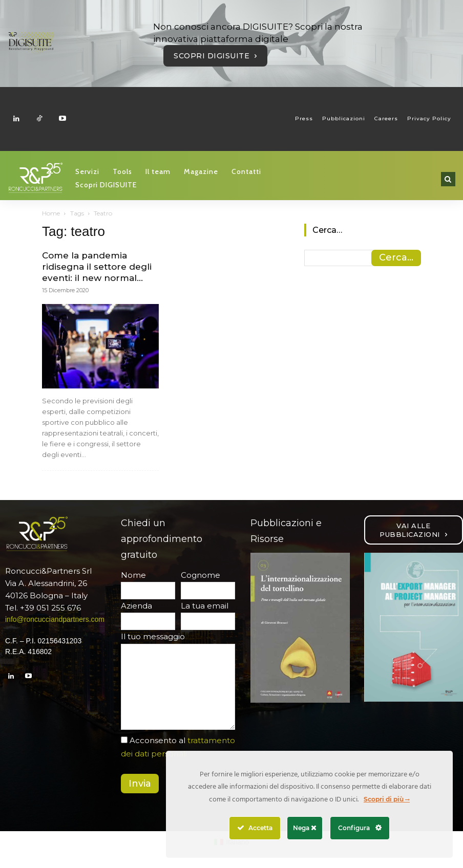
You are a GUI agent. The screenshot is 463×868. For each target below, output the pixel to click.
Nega (305, 828)
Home (51, 213)
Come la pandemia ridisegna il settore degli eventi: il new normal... (97, 267)
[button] (448, 179)
